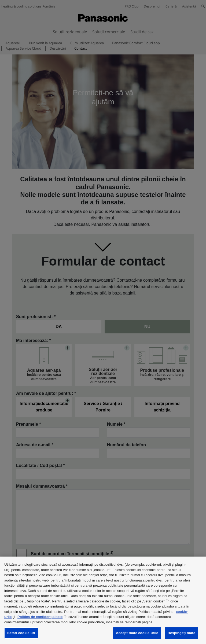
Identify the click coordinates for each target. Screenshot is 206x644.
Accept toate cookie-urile (137, 633)
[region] (103, 600)
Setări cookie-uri (21, 633)
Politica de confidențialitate (40, 617)
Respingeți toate (181, 633)
